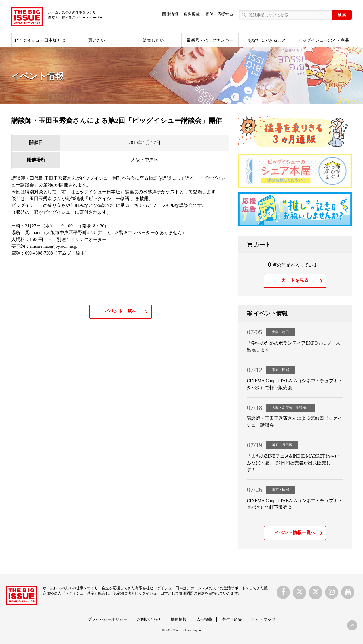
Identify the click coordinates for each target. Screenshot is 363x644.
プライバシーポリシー (107, 619)
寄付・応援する (219, 14)
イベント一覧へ (121, 311)
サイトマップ (263, 619)
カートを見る (295, 280)
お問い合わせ (149, 619)
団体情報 (170, 14)
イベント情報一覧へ (295, 533)
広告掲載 (192, 14)
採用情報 (179, 619)
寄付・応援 (232, 619)
